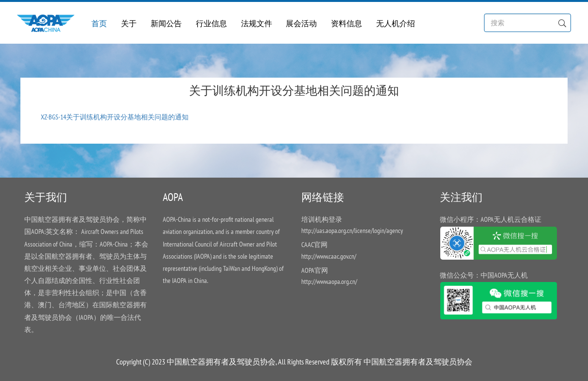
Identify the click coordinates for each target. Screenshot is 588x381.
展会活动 (301, 23)
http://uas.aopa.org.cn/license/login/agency (352, 231)
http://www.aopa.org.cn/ (329, 282)
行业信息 (211, 23)
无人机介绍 (396, 23)
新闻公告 (166, 23)
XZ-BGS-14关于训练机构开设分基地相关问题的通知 (115, 117)
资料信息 (346, 23)
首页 (99, 23)
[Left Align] (562, 22)
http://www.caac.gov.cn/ (329, 256)
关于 (129, 23)
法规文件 (257, 23)
